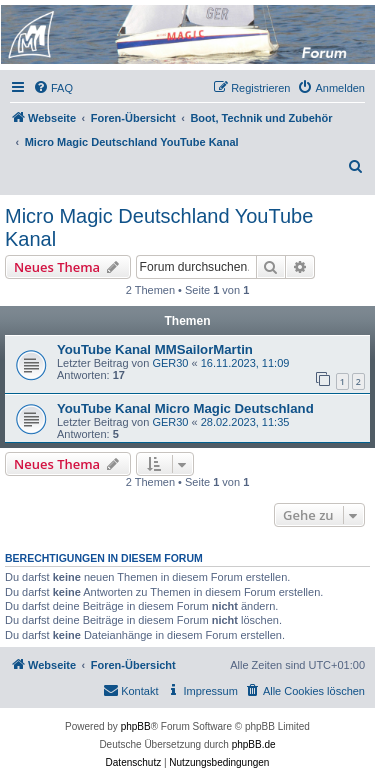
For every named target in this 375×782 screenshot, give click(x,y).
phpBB (136, 726)
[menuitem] (53, 88)
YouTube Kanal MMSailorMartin (155, 349)
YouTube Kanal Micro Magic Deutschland (185, 408)
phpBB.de (254, 744)
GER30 (170, 363)
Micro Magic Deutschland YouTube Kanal (159, 227)
